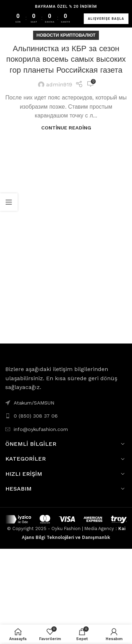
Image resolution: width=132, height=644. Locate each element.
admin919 (59, 84)
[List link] (66, 416)
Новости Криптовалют (66, 35)
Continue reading (66, 128)
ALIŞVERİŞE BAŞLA (106, 19)
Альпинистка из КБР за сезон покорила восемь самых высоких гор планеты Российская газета (66, 59)
